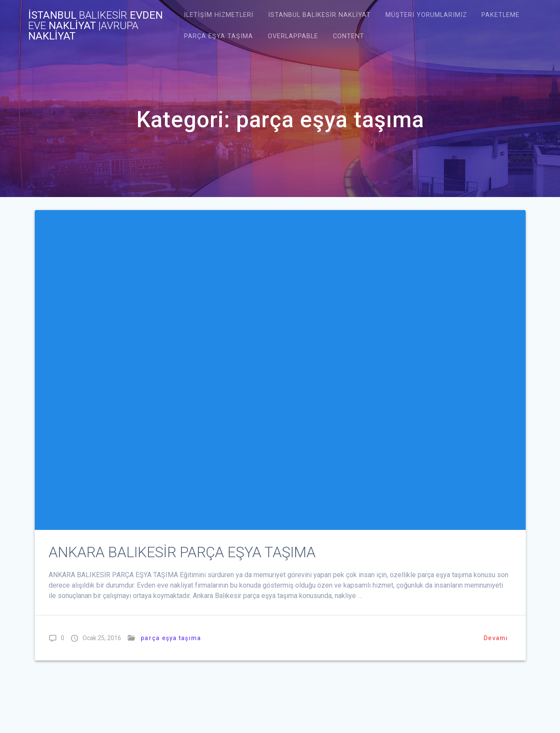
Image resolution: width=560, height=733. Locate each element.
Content (349, 36)
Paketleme (501, 15)
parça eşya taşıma (171, 638)
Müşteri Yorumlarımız (426, 15)
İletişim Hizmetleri (219, 15)
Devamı (496, 638)
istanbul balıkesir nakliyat (320, 15)
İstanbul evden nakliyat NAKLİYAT (96, 26)
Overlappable (293, 36)
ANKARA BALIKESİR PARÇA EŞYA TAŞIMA (182, 552)
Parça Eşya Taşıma (219, 36)
